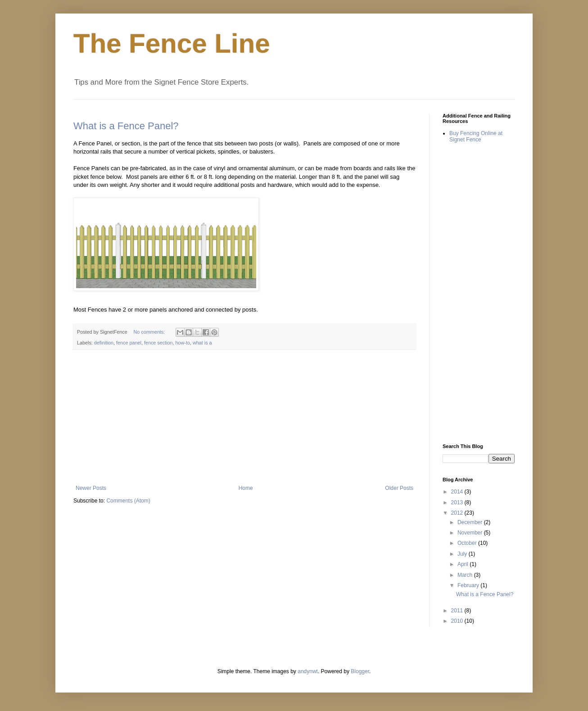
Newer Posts (91, 488)
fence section (158, 343)
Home (246, 488)
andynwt (308, 671)
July (463, 554)
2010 (458, 621)
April (464, 564)
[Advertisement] (244, 417)
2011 (458, 611)
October (468, 543)
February (469, 585)
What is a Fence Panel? (126, 126)
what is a (202, 343)
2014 (458, 492)
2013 (458, 503)
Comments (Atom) (128, 501)
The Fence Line (172, 43)
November (471, 533)
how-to (183, 343)
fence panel (129, 343)
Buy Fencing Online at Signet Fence (476, 136)
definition (104, 343)
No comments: (150, 332)
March (466, 575)
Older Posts (399, 488)
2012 (458, 513)
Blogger (360, 671)
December (471, 522)
